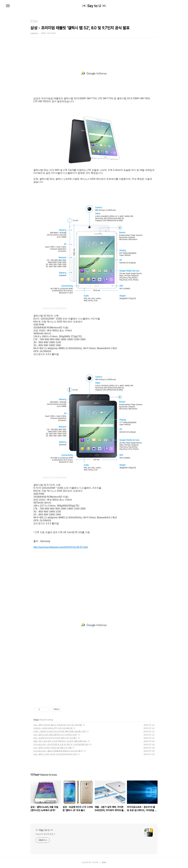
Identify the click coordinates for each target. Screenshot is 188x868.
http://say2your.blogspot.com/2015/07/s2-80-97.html (61, 547)
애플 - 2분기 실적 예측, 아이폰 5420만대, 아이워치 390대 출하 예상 (60, 741)
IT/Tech (36, 720)
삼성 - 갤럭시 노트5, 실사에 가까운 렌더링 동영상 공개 (55, 754)
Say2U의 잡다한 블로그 (45, 834)
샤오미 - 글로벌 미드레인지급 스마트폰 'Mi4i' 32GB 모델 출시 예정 (60, 731)
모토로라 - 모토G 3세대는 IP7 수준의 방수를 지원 (53, 728)
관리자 (104, 863)
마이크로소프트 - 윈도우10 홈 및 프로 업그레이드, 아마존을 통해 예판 (61, 744)
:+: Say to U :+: (94, 6)
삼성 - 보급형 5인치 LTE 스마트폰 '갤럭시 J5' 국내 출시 (55, 738)
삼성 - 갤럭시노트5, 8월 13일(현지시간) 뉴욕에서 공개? (55, 735)
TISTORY (95, 863)
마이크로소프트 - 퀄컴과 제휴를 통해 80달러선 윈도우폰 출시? (58, 751)
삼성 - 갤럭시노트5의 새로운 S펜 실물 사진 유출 (52, 748)
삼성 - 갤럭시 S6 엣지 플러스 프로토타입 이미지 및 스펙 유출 (58, 725)
